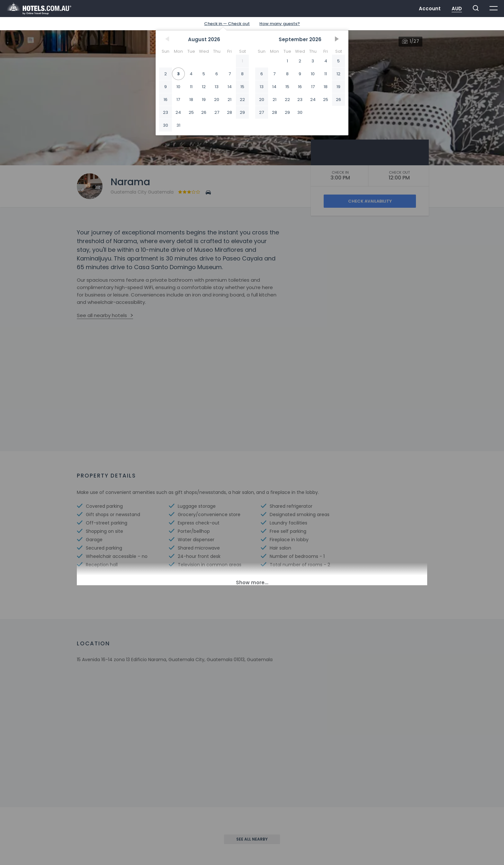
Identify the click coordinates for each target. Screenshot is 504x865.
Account (430, 9)
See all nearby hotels (102, 315)
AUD (457, 9)
